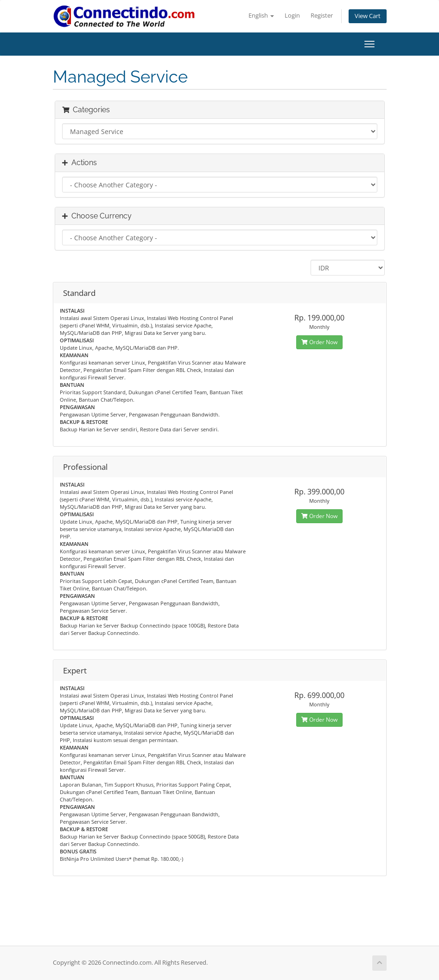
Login (292, 16)
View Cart (368, 16)
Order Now (319, 342)
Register (322, 16)
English (261, 16)
